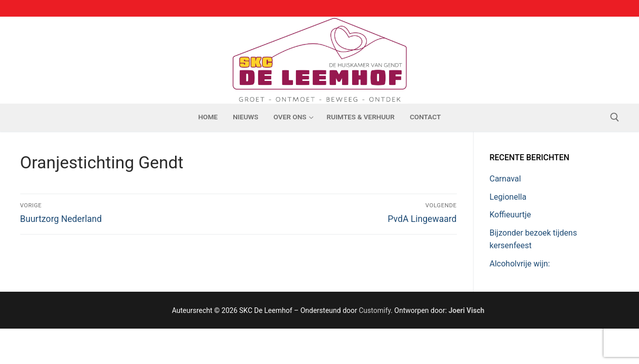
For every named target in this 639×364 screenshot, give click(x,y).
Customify (375, 310)
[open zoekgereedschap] (615, 117)
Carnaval (505, 179)
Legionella (508, 197)
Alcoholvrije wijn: (520, 264)
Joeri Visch (467, 310)
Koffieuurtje (510, 215)
